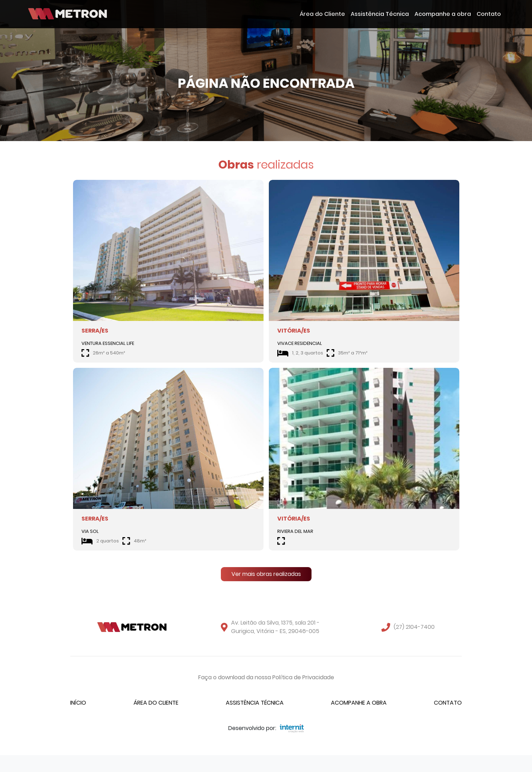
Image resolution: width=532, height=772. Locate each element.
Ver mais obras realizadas (266, 574)
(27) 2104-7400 (414, 627)
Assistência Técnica (380, 14)
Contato (489, 14)
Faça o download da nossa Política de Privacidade (266, 677)
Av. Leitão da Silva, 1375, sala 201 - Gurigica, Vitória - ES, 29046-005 (275, 627)
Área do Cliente (322, 14)
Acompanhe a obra (443, 14)
